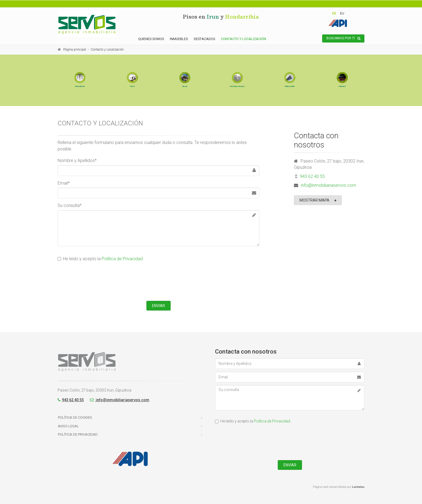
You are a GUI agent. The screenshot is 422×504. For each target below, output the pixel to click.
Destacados (204, 39)
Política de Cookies (75, 417)
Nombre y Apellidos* (77, 161)
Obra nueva (80, 95)
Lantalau (358, 487)
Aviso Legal (68, 426)
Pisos (132, 95)
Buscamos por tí (343, 38)
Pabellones (290, 95)
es (334, 13)
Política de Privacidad (122, 259)
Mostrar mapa (318, 200)
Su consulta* (70, 205)
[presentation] (159, 280)
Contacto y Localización (244, 39)
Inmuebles (179, 39)
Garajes (342, 95)
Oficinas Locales (237, 95)
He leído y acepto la (100, 259)
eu (342, 13)
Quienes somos (151, 39)
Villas (185, 95)
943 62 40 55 (312, 176)
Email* (64, 183)
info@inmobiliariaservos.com (328, 185)
